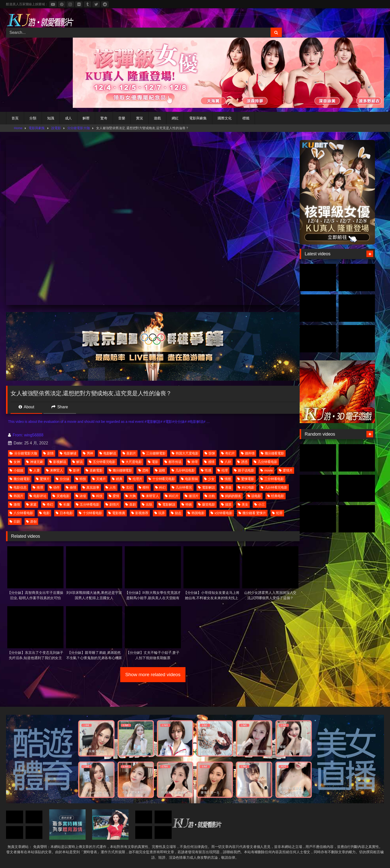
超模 (160, 470)
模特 (144, 487)
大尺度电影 (132, 462)
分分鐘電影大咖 (79, 128)
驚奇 (104, 118)
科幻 (160, 487)
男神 (88, 453)
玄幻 (127, 487)
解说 (78, 462)
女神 (15, 462)
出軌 (210, 496)
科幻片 (172, 496)
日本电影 (64, 513)
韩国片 (16, 496)
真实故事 (91, 487)
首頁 (15, 118)
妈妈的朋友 (231, 496)
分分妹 (63, 479)
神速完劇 (35, 462)
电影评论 (38, 496)
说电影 (254, 496)
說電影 (56, 128)
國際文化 (225, 118)
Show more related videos (153, 675)
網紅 (175, 118)
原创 (31, 522)
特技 (81, 479)
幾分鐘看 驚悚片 (252, 513)
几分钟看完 (182, 487)
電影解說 (167, 504)
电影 (44, 513)
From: (16, 435)
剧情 (48, 453)
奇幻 (48, 504)
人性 (111, 487)
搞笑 (226, 504)
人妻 (35, 470)
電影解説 (207, 487)
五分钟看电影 (87, 504)
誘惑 (242, 462)
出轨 (147, 504)
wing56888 (34, 435)
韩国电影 (196, 513)
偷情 (71, 487)
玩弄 (160, 513)
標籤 (246, 118)
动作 (54, 487)
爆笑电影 (207, 504)
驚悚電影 (246, 479)
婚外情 (248, 453)
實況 (140, 118)
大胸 (131, 496)
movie (267, 470)
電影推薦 (117, 513)
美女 (243, 504)
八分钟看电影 (21, 513)
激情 (15, 504)
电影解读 (68, 453)
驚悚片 (43, 479)
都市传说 (173, 462)
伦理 (223, 470)
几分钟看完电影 (274, 487)
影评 (74, 470)
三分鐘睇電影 (154, 453)
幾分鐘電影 (20, 479)
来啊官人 (54, 470)
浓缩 (81, 496)
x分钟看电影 (221, 513)
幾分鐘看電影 (272, 453)
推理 (38, 487)
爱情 (114, 496)
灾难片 (99, 479)
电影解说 (108, 453)
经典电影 (276, 496)
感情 (209, 462)
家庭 (31, 504)
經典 (117, 479)
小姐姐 (16, 470)
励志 (176, 513)
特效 (187, 504)
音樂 (122, 118)
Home (18, 128)
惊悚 (210, 453)
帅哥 (193, 462)
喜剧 (131, 504)
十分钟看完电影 (162, 479)
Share (60, 407)
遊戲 (157, 118)
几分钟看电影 (265, 462)
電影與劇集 (198, 118)
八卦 (226, 462)
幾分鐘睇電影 (120, 470)
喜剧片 (129, 453)
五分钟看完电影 (102, 462)
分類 (33, 118)
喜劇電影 (94, 470)
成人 (69, 118)
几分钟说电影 (183, 470)
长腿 (64, 504)
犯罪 (277, 513)
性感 (206, 470)
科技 (97, 496)
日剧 (15, 522)
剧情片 (112, 504)
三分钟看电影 (272, 479)
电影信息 (18, 487)
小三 (259, 504)
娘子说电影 (244, 470)
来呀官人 (150, 496)
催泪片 (192, 496)
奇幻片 (228, 453)
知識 (51, 118)
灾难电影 (61, 496)
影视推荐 (140, 513)
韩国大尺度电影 (185, 453)
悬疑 (226, 487)
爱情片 (286, 470)
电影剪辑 (189, 479)
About (26, 407)
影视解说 (58, 462)
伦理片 (135, 479)
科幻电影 (246, 487)
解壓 (86, 118)
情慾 (226, 479)
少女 (209, 479)
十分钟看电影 (90, 513)
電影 (153, 462)
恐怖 (144, 470)
